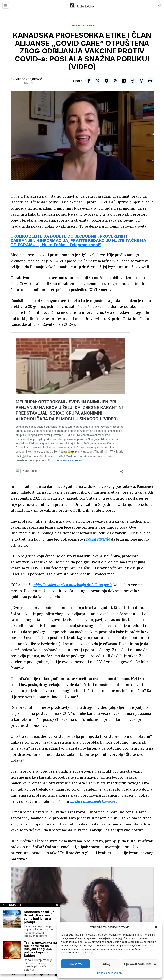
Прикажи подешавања (140, 964)
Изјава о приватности (110, 973)
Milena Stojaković (29, 79)
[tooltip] (89, 81)
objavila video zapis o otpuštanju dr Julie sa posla (73, 585)
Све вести (77, 25)
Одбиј (106, 964)
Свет (91, 25)
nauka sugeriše (98, 539)
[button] (156, 927)
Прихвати (76, 964)
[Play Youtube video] (82, 907)
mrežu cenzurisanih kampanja (94, 801)
